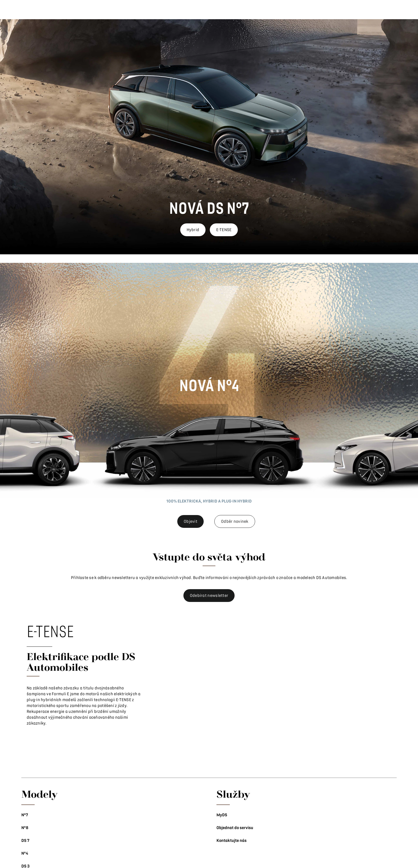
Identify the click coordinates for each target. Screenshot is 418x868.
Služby (233, 794)
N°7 (25, 815)
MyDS (222, 815)
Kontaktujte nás (232, 841)
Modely (39, 794)
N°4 (25, 853)
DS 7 (25, 841)
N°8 (25, 828)
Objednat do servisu (235, 828)
